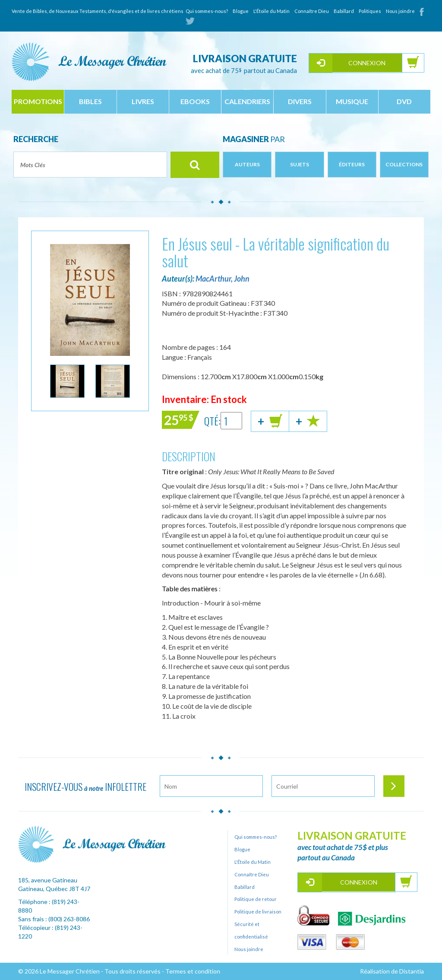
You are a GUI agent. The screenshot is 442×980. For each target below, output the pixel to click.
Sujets (300, 164)
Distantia (412, 971)
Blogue (241, 11)
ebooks (195, 101)
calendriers (247, 101)
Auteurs (247, 164)
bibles (90, 101)
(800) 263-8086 (69, 919)
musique (352, 101)
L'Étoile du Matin (272, 11)
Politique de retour (256, 899)
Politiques (370, 11)
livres (143, 101)
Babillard (344, 11)
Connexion (367, 63)
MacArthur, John (223, 279)
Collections (404, 164)
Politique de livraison (258, 912)
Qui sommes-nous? (207, 11)
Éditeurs (352, 164)
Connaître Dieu (312, 11)
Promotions (38, 101)
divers (300, 101)
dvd (404, 101)
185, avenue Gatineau (48, 880)
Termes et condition (193, 971)
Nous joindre (400, 11)
